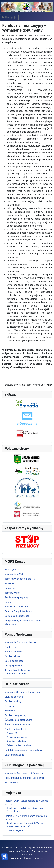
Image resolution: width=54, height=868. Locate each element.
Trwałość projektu (15, 830)
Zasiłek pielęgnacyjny (16, 715)
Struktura (9, 583)
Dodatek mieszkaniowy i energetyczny (24, 750)
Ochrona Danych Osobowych (19, 611)
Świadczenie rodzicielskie (18, 725)
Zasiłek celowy (12, 656)
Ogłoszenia (10, 588)
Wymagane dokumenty (17, 737)
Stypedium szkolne (14, 755)
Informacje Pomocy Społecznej (21, 642)
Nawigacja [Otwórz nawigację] (9, 17)
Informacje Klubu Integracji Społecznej (24, 773)
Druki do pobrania (14, 697)
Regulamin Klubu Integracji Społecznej (24, 778)
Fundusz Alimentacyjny (17, 729)
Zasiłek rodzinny (13, 701)
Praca (8, 602)
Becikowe (10, 711)
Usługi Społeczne (14, 666)
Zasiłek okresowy (14, 652)
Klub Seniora (11, 782)
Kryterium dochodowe (17, 741)
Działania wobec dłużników (19, 745)
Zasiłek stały (11, 647)
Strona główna (12, 570)
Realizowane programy (16, 597)
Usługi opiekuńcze (14, 661)
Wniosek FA (12, 733)
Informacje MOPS (14, 574)
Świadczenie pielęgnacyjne (18, 720)
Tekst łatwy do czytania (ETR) (20, 579)
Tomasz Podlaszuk (33, 858)
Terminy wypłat (13, 593)
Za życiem (10, 706)
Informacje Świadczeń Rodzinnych (22, 692)
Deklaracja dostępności (17, 616)
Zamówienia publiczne (16, 607)
